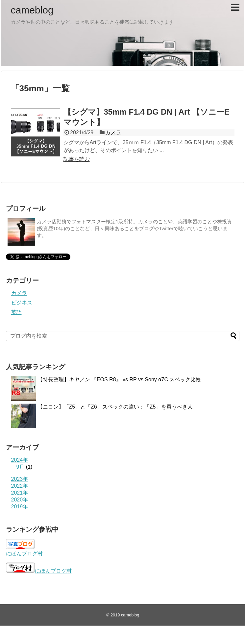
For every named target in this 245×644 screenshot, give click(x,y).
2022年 (20, 486)
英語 (16, 312)
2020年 (20, 500)
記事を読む (77, 159)
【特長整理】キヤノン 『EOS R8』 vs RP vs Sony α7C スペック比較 (119, 379)
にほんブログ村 (24, 554)
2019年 (20, 507)
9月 (21, 467)
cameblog (32, 10)
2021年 (20, 493)
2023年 (20, 479)
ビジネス (22, 303)
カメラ (113, 133)
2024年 (20, 460)
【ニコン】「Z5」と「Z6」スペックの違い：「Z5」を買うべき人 (115, 407)
